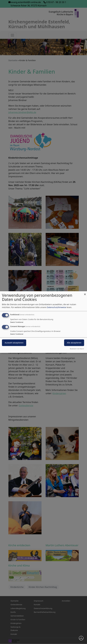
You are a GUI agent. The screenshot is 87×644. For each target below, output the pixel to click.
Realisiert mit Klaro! (77, 349)
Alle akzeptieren (74, 343)
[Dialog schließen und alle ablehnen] (85, 293)
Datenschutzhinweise (57, 307)
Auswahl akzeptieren (14, 343)
